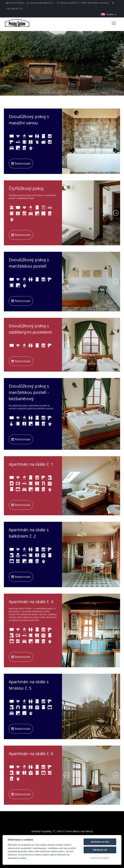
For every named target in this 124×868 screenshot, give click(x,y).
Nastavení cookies (100, 858)
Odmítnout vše (100, 850)
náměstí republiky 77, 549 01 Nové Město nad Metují (62, 831)
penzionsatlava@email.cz (40, 3)
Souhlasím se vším (100, 842)
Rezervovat (21, 163)
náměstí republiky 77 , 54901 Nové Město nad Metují (83, 3)
